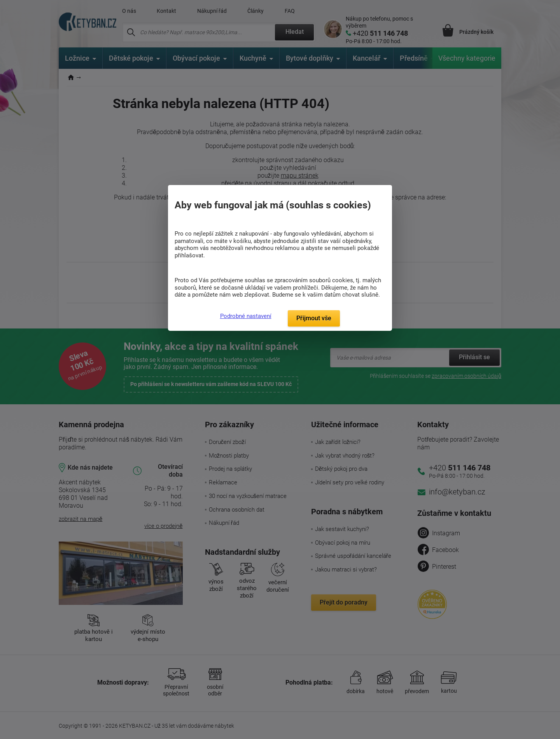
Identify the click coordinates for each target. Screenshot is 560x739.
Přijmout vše (314, 318)
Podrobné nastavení (246, 316)
